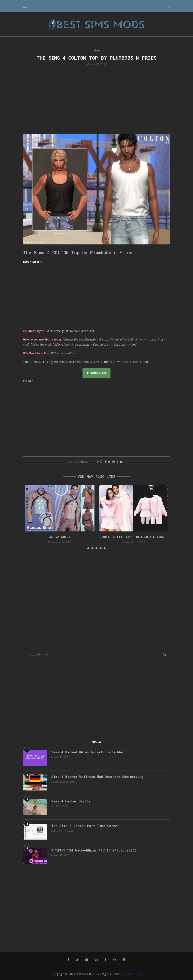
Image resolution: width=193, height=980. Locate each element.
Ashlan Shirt (60, 537)
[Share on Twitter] (109, 462)
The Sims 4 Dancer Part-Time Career (85, 826)
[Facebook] (68, 960)
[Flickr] (87, 960)
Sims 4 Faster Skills (71, 801)
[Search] (168, 6)
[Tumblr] (106, 960)
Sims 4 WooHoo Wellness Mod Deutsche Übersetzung (97, 777)
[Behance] (96, 960)
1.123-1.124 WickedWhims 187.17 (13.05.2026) (94, 850)
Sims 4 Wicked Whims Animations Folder (88, 752)
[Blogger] (124, 960)
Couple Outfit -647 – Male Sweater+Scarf (133, 537)
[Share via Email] (121, 462)
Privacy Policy (132, 974)
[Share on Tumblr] (117, 462)
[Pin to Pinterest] (114, 462)
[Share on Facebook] (106, 462)
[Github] (115, 960)
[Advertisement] (96, 100)
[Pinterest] (77, 960)
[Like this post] (101, 462)
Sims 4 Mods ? (32, 262)
